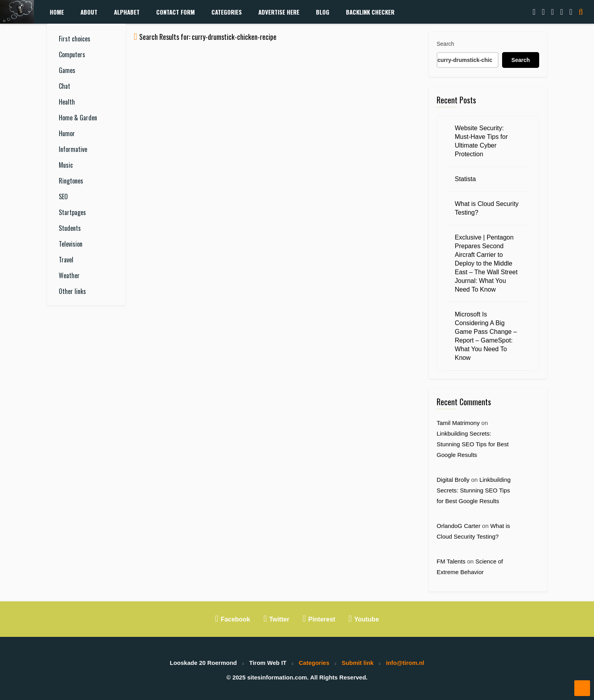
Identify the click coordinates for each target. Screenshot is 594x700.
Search (445, 44)
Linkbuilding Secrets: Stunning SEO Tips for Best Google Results (473, 444)
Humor (67, 133)
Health (67, 102)
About (89, 12)
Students (70, 228)
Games (67, 70)
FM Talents (451, 561)
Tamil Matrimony (458, 423)
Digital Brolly (453, 480)
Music (66, 165)
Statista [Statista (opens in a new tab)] (465, 179)
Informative (73, 149)
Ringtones (71, 181)
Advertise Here (279, 12)
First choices (75, 39)
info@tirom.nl (405, 663)
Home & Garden (78, 118)
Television (71, 244)
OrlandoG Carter (459, 526)
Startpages (72, 212)
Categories (227, 12)
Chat (64, 86)
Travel (66, 260)
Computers (72, 54)
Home (57, 12)
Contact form (176, 12)
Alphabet (127, 12)
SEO (63, 197)
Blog (323, 12)
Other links (72, 291)
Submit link (358, 663)
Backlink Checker (370, 12)
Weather (69, 275)
